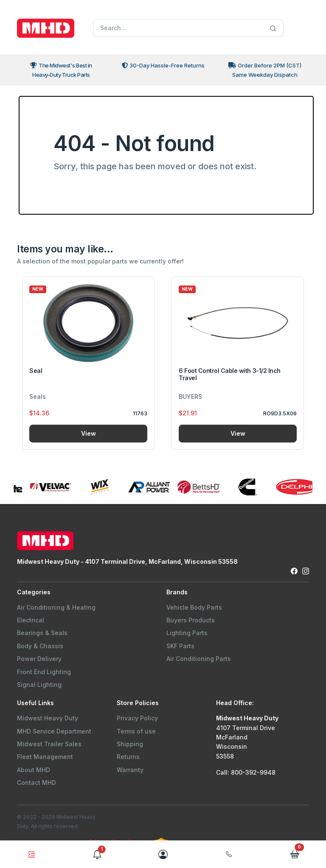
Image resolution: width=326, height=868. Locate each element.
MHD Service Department (54, 731)
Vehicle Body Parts (194, 607)
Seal (36, 371)
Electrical (31, 620)
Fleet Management (45, 757)
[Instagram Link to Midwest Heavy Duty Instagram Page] (306, 570)
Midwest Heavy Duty (48, 718)
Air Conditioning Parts (199, 659)
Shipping (130, 744)
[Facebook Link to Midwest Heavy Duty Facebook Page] (294, 570)
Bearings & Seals (42, 633)
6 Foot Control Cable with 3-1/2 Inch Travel (230, 374)
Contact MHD (37, 783)
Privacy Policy (137, 718)
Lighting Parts (187, 633)
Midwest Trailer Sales (49, 744)
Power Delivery (39, 659)
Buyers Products (191, 620)
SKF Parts (180, 646)
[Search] (188, 28)
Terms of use (136, 731)
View (89, 433)
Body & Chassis (40, 646)
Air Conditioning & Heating (56, 607)
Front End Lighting (44, 672)
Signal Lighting (39, 685)
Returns (128, 757)
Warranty (130, 770)
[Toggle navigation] (31, 854)
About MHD (34, 770)
